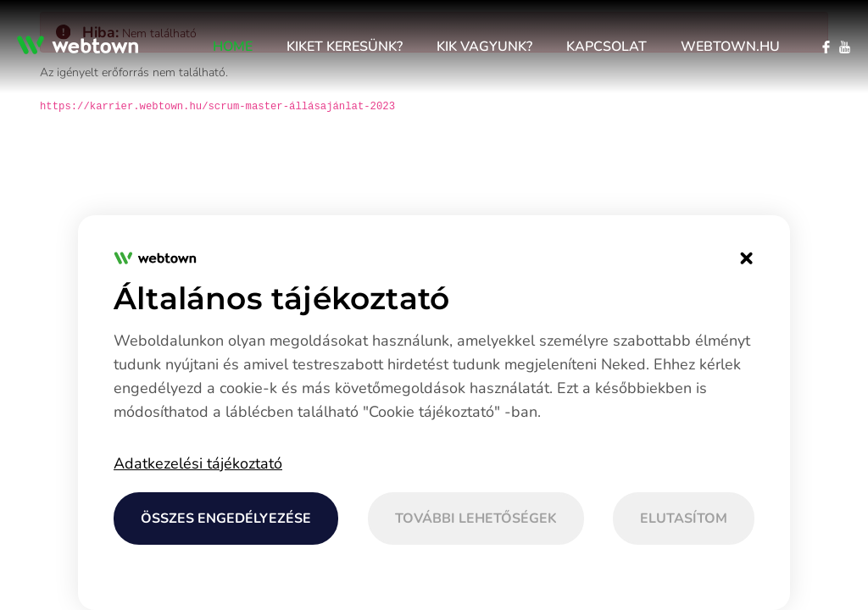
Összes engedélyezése (226, 518)
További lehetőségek (476, 518)
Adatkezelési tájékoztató (198, 463)
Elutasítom (684, 518)
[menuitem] (233, 47)
